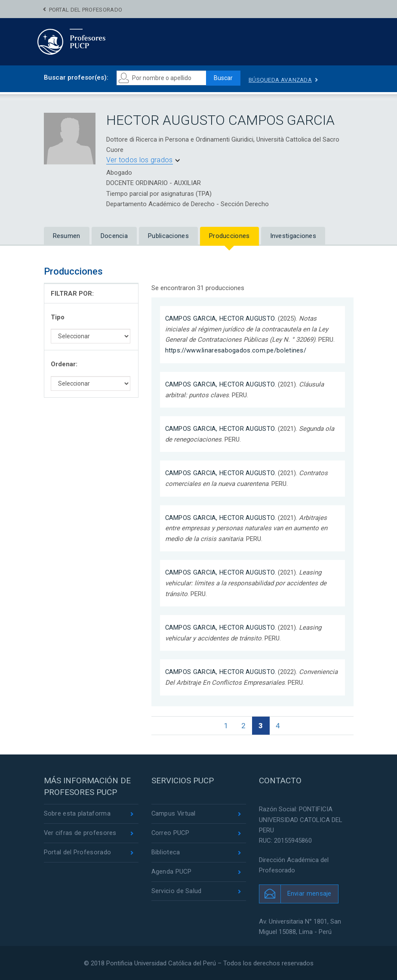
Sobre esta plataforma (77, 813)
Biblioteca (166, 852)
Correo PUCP (171, 833)
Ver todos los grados (140, 160)
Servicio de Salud (177, 891)
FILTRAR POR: (72, 294)
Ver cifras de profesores (80, 833)
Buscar (225, 78)
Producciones (229, 236)
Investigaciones (293, 236)
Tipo (58, 317)
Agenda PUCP (172, 872)
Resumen (67, 236)
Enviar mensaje (309, 893)
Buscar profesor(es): (76, 77)
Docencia (114, 236)
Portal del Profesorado (86, 10)
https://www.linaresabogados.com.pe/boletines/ (236, 350)
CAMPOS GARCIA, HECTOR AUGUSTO (221, 318)
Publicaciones (168, 236)
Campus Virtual (174, 813)
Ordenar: (64, 365)
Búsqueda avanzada (284, 80)
